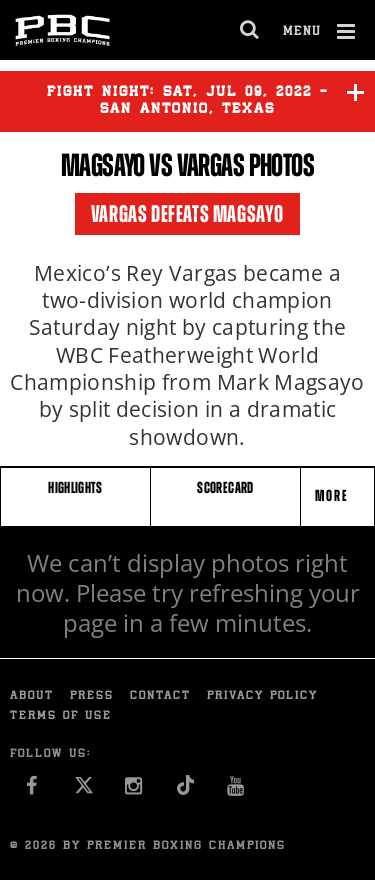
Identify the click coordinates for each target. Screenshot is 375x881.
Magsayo (103, 165)
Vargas (211, 165)
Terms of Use (61, 716)
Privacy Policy (262, 696)
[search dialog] (250, 30)
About (32, 696)
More (334, 495)
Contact (160, 696)
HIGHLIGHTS (75, 487)
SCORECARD (225, 487)
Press (92, 696)
